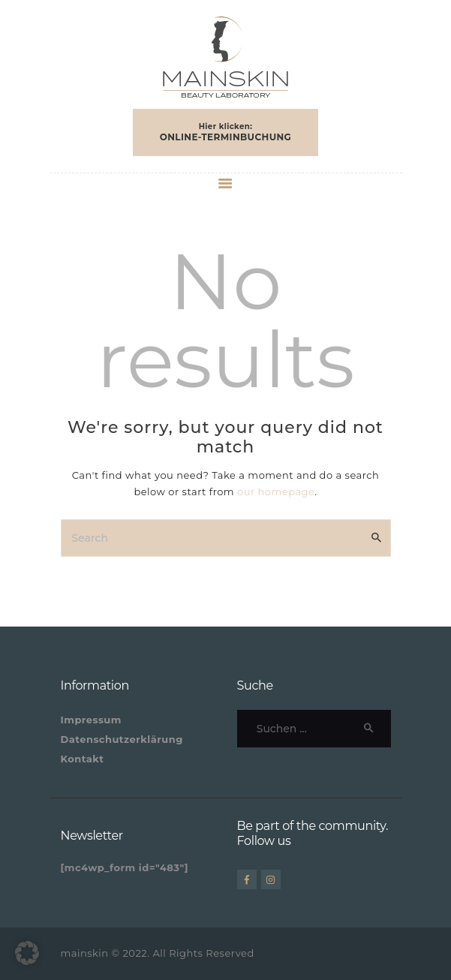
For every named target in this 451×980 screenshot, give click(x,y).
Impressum (91, 720)
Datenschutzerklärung (122, 739)
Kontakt (83, 759)
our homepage (276, 492)
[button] (27, 953)
